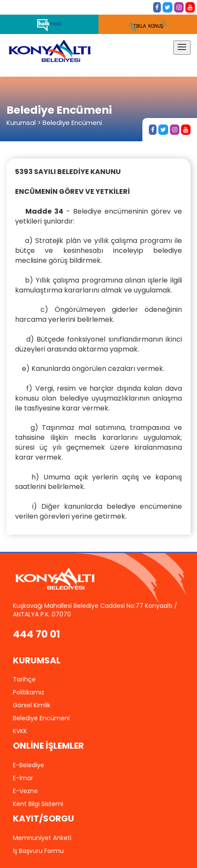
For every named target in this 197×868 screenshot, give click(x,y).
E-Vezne (25, 791)
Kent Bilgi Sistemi (38, 804)
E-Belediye (29, 765)
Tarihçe (24, 679)
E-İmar (23, 778)
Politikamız (29, 692)
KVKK (20, 731)
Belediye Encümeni (41, 718)
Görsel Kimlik (32, 705)
